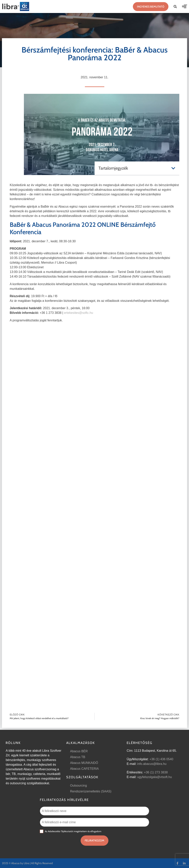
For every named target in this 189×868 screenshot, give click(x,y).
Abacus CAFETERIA (84, 769)
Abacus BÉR (79, 751)
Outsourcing (78, 786)
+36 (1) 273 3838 (156, 772)
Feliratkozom (94, 840)
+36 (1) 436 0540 (161, 759)
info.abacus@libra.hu (152, 764)
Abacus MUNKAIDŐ (84, 763)
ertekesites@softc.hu (78, 313)
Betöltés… (94, 506)
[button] (175, 7)
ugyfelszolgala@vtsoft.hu (154, 777)
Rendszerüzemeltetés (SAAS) (91, 791)
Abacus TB (78, 757)
